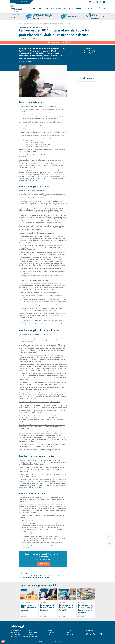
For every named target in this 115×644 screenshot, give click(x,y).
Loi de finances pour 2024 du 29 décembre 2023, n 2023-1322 (36, 578)
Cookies (59, 642)
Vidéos (46, 8)
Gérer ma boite (33, 632)
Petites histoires (56, 8)
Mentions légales (30, 642)
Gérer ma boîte (37, 8)
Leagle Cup (24, 2)
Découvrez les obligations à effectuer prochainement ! (94, 16)
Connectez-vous (46, 560)
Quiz (65, 8)
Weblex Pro (70, 634)
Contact (18, 2)
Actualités (26, 24)
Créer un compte (43, 564)
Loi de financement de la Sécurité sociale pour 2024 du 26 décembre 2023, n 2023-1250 (43, 576)
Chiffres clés (80, 8)
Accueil (21, 24)
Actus (28, 8)
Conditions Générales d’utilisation (41, 642)
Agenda (71, 8)
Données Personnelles (52, 642)
